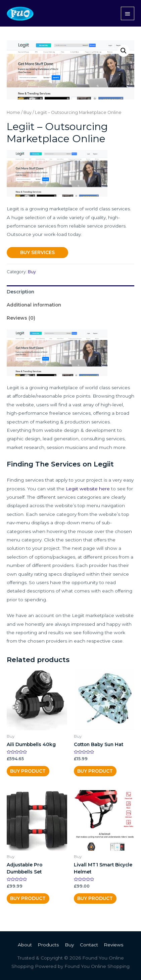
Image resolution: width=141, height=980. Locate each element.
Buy (28, 112)
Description (20, 292)
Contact (89, 945)
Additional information (34, 305)
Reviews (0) (21, 318)
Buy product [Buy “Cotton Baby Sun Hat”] (95, 771)
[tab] (70, 292)
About (25, 945)
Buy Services (37, 252)
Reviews (113, 945)
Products (48, 945)
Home (13, 112)
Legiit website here (88, 489)
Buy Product (28, 771)
